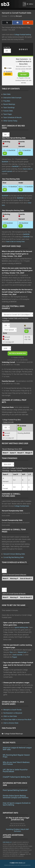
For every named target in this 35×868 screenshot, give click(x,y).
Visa (11, 652)
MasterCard (22, 652)
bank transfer (18, 655)
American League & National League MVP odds (17, 748)
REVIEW (8, 74)
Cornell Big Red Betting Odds (14, 557)
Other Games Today (10, 121)
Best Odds (7, 94)
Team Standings (9, 107)
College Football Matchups (14, 734)
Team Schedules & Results (12, 117)
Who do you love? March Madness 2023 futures (16, 763)
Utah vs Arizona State (11, 723)
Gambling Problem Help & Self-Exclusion (17, 830)
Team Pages (8, 114)
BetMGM (5, 162)
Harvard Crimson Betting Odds (14, 554)
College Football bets (22, 506)
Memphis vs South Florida (12, 710)
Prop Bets (7, 101)
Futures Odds (8, 111)
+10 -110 (27, 339)
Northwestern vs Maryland (13, 713)
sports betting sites (22, 627)
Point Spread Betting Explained (15, 790)
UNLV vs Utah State (10, 716)
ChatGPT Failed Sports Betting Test (16, 777)
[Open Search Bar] (24, 4)
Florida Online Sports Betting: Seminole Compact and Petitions (16, 797)
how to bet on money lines (15, 241)
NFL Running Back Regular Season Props (16, 756)
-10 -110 (27, 337)
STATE (7, 47)
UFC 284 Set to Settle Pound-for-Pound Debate (15, 770)
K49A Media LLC (7, 842)
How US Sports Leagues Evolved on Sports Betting (17, 804)
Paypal (15, 657)
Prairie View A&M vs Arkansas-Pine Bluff (17, 720)
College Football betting (23, 35)
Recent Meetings (9, 104)
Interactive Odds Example (12, 98)
